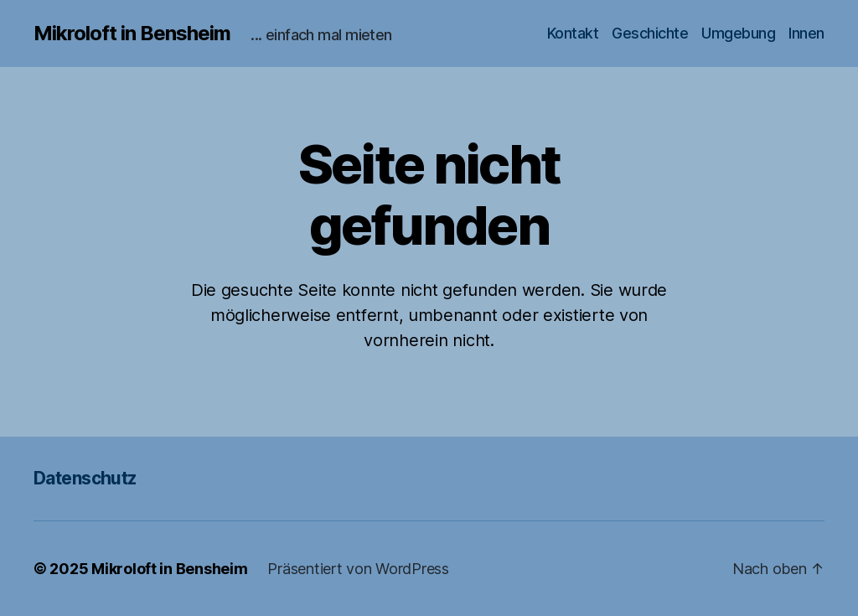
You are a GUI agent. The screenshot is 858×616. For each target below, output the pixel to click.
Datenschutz (85, 478)
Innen (806, 33)
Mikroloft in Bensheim (132, 34)
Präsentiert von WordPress (358, 569)
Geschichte (650, 33)
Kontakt (573, 33)
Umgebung (738, 33)
